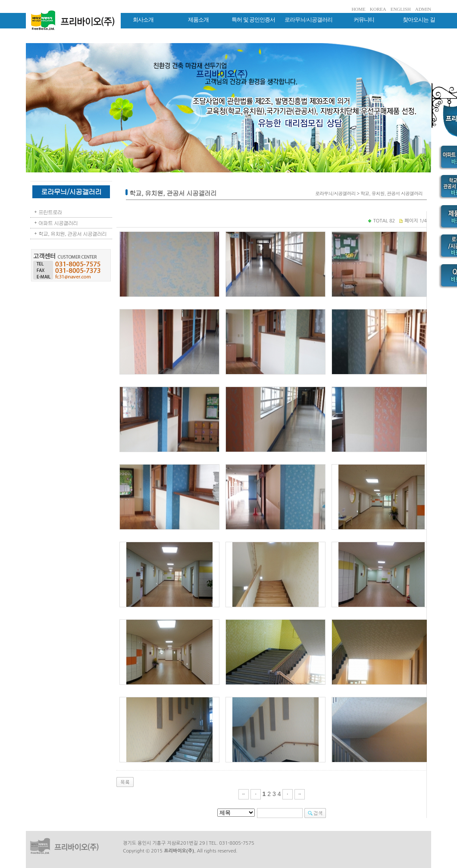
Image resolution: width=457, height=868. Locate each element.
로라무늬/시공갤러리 (308, 20)
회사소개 (143, 20)
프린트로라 (50, 212)
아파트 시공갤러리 (58, 223)
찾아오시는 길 (419, 20)
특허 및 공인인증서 (253, 20)
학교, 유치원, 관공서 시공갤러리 (72, 233)
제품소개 (198, 20)
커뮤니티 (364, 20)
